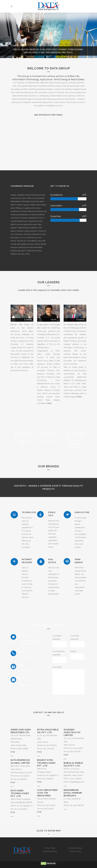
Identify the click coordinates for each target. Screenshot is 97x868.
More (80, 397)
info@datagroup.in (27, 685)
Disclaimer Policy (75, 848)
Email (13, 752)
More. (49, 403)
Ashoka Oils (52, 851)
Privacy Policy (75, 851)
